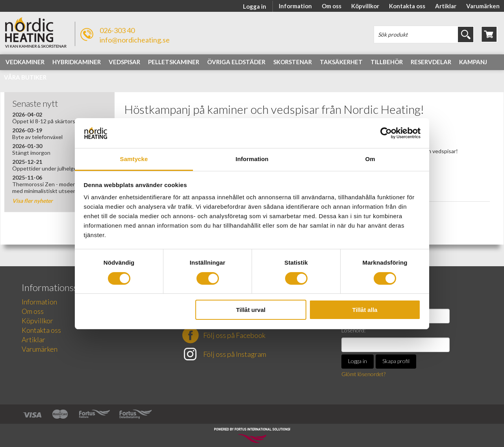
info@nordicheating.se (135, 40)
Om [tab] (370, 159)
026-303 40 (117, 30)
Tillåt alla (365, 310)
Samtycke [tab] (134, 159)
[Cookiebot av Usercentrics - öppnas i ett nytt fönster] (386, 133)
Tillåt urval (251, 310)
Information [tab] (252, 159)
